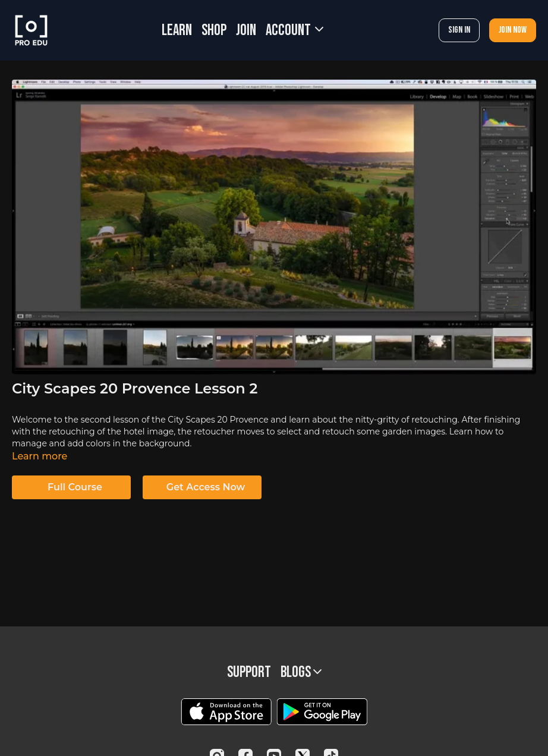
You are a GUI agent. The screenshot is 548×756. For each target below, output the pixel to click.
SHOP (214, 31)
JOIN (246, 31)
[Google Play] (322, 712)
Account (295, 31)
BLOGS (301, 672)
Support (249, 672)
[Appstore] (226, 712)
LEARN (177, 31)
